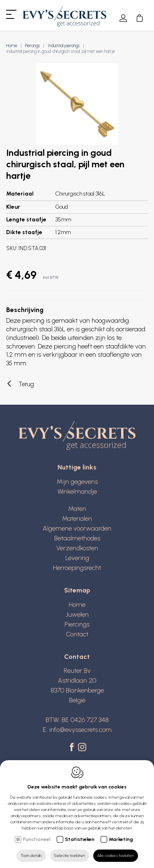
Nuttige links (77, 467)
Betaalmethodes (77, 538)
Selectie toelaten (70, 855)
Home (12, 46)
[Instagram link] (82, 748)
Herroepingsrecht (77, 568)
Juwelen (77, 614)
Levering (77, 558)
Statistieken (80, 839)
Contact (77, 634)
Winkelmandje (77, 491)
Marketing (121, 839)
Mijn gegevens (77, 482)
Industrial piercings (64, 46)
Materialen (77, 518)
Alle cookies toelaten (116, 855)
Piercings (32, 46)
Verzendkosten (77, 548)
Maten (77, 509)
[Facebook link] (73, 748)
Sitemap (77, 590)
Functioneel (37, 839)
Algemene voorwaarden (77, 528)
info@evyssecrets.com (80, 730)
